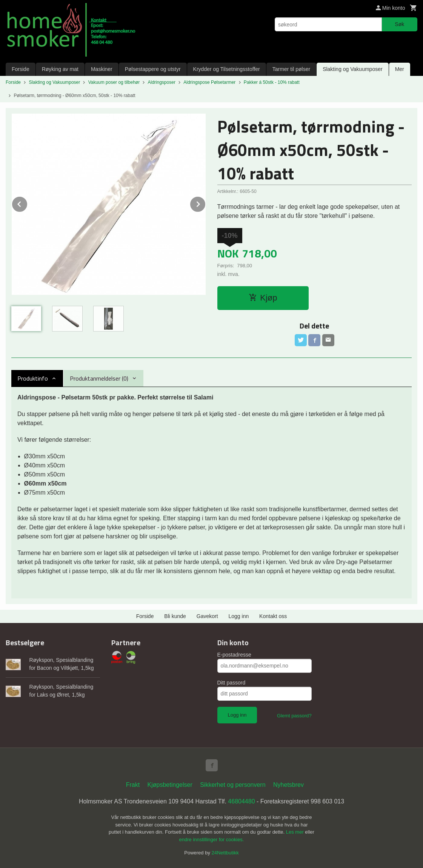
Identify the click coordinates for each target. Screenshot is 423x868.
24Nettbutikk (225, 853)
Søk (399, 24)
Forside (21, 69)
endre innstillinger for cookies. (212, 839)
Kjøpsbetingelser (170, 785)
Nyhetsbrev (288, 785)
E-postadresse (234, 655)
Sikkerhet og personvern (233, 785)
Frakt (133, 785)
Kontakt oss (273, 616)
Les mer (296, 832)
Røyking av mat (60, 69)
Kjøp (263, 298)
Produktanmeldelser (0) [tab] (99, 378)
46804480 (241, 801)
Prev (28, 203)
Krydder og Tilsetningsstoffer (227, 69)
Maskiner (102, 69)
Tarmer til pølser (291, 69)
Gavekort (207, 616)
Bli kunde (175, 616)
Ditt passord (231, 683)
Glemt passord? (294, 716)
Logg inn (239, 616)
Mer (400, 69)
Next (206, 203)
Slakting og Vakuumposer (353, 69)
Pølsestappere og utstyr (153, 69)
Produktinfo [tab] (33, 378)
